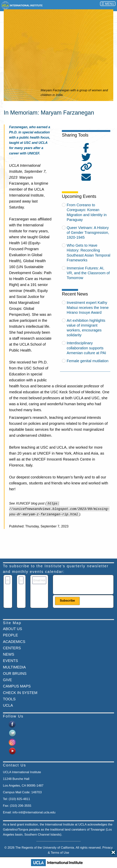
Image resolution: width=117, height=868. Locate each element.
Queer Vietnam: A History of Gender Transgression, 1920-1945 (88, 233)
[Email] (39, 580)
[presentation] (83, 584)
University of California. (59, 848)
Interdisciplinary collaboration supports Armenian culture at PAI (86, 348)
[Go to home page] (22, 5)
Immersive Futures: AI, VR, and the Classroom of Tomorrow (88, 273)
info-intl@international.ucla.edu (34, 812)
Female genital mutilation (88, 361)
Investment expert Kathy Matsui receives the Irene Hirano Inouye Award (88, 307)
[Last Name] (21, 580)
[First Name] (8, 580)
